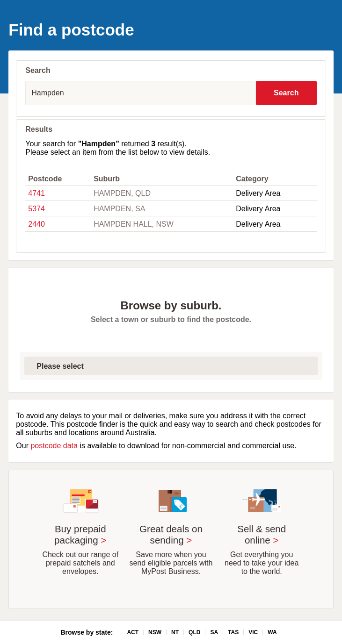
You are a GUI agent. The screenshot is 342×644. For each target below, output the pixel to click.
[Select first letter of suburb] (171, 366)
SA (214, 632)
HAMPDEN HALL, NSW (134, 224)
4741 (36, 193)
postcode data (54, 446)
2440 (36, 224)
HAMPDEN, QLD (122, 193)
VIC (253, 632)
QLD (194, 632)
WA (272, 632)
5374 (36, 209)
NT (175, 632)
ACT (133, 632)
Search (286, 93)
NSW (155, 632)
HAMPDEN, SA (119, 209)
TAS (233, 632)
